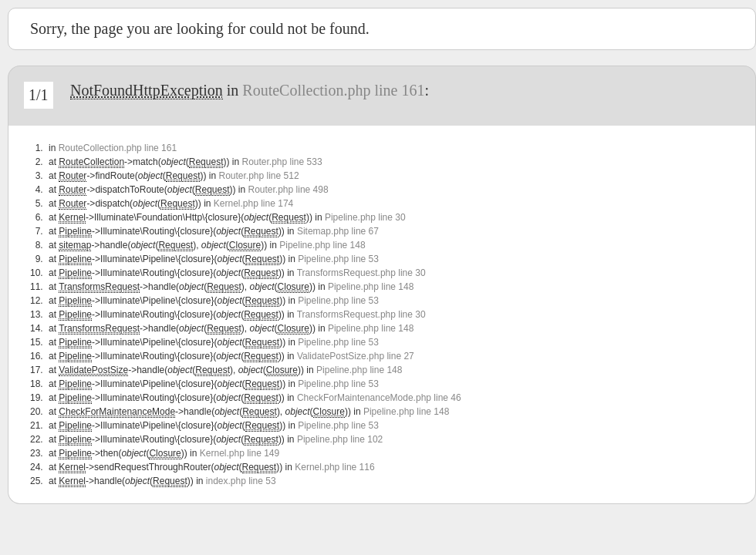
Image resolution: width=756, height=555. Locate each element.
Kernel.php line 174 (253, 203)
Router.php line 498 (289, 190)
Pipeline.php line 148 (322, 245)
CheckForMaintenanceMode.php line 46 (379, 398)
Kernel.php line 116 (334, 467)
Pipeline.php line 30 (365, 217)
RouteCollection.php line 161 (333, 90)
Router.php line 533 (282, 162)
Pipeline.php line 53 (338, 259)
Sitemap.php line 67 (338, 231)
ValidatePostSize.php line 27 (356, 356)
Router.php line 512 (258, 176)
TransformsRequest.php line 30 (361, 273)
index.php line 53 (241, 481)
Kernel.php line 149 (240, 453)
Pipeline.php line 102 (340, 439)
